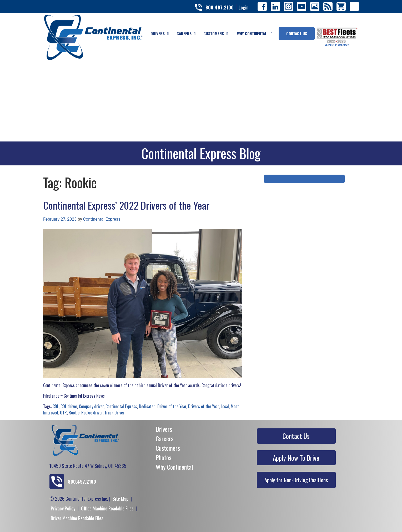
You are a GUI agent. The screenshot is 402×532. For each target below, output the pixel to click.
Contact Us (296, 436)
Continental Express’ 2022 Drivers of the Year (126, 205)
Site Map (120, 499)
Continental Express (102, 219)
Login (243, 7)
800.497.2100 (220, 7)
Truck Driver (114, 413)
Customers (168, 448)
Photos (164, 457)
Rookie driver (92, 413)
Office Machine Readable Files (107, 508)
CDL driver (69, 406)
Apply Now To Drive (296, 458)
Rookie (74, 413)
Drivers (164, 429)
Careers (165, 438)
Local (225, 406)
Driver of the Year (172, 406)
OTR (63, 413)
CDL (56, 406)
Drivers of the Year (203, 406)
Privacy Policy (63, 508)
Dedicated (147, 406)
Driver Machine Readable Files (77, 518)
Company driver (91, 406)
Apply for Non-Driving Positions (296, 480)
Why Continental (174, 467)
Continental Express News (84, 396)
